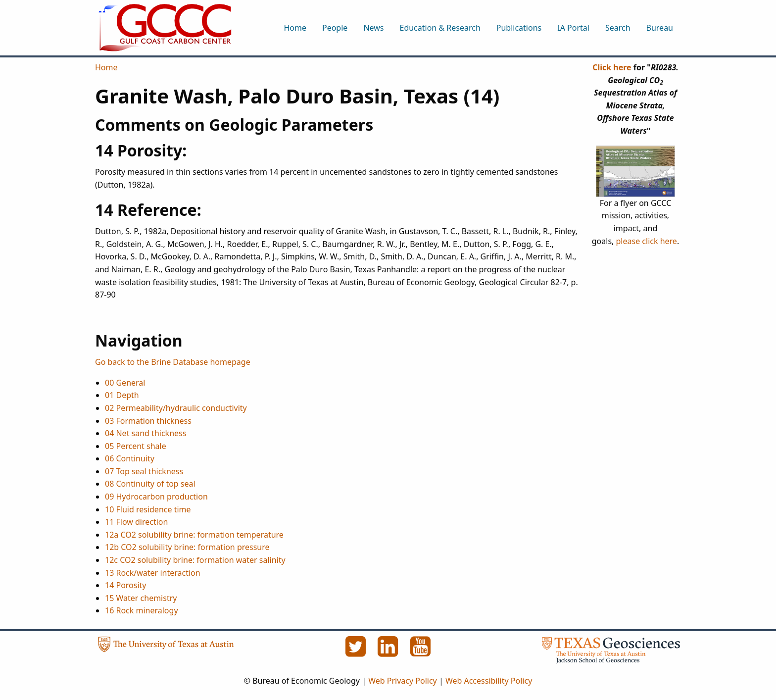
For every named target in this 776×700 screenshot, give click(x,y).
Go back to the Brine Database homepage (173, 362)
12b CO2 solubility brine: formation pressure (187, 547)
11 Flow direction (136, 522)
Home (106, 67)
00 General (125, 383)
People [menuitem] (335, 28)
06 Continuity (130, 458)
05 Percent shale (136, 446)
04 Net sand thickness (145, 433)
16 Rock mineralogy (142, 610)
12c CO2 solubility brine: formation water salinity (195, 560)
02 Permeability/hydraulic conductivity (176, 408)
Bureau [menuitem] (660, 28)
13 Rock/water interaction (153, 573)
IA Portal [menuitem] (573, 28)
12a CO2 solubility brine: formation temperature (194, 535)
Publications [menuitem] (519, 28)
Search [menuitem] (618, 28)
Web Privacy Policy (403, 681)
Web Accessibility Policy (489, 681)
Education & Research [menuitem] (440, 28)
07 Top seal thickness (144, 471)
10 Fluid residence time (148, 509)
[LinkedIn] (389, 652)
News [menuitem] (373, 28)
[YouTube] (421, 652)
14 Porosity (126, 585)
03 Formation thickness (148, 421)
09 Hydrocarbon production (156, 497)
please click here (647, 241)
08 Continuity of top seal (150, 484)
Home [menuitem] (295, 28)
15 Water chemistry (141, 598)
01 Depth (122, 395)
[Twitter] (356, 652)
